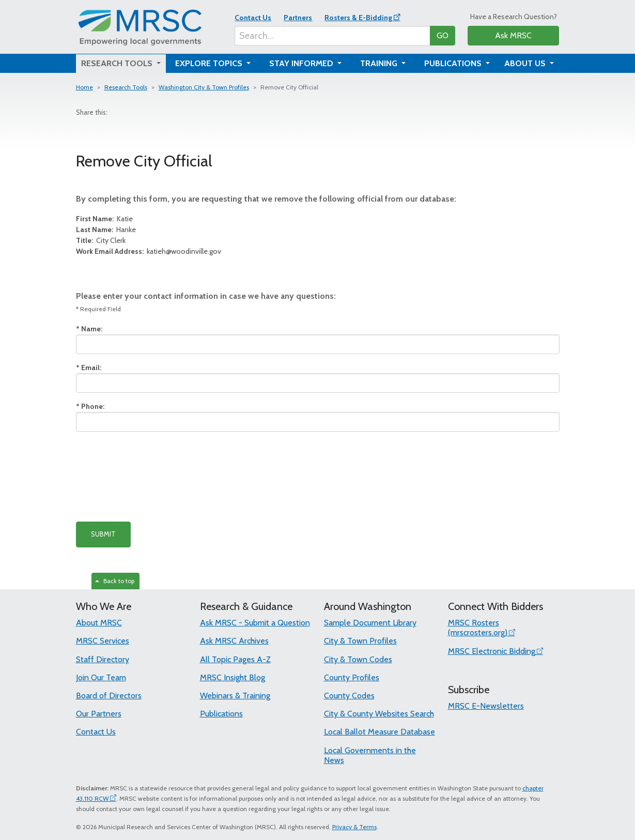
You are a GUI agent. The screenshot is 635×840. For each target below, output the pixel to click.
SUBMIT (103, 534)
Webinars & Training (235, 696)
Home (84, 87)
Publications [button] (454, 63)
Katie (104, 219)
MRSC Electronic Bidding (492, 651)
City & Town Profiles (360, 641)
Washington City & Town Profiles (204, 87)
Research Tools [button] (118, 63)
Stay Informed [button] (302, 63)
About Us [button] (526, 63)
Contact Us (253, 18)
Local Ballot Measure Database (380, 732)
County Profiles (352, 677)
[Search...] (332, 36)
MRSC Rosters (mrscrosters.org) (478, 628)
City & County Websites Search (379, 714)
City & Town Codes (358, 659)
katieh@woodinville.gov (149, 251)
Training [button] (380, 63)
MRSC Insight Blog (233, 677)
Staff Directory (103, 659)
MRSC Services (103, 641)
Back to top (115, 581)
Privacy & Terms (354, 827)
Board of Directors (109, 696)
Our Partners (99, 714)
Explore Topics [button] (210, 63)
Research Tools (126, 87)
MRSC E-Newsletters (486, 706)
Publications (221, 714)
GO (443, 35)
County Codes (349, 696)
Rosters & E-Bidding (358, 18)
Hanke (106, 230)
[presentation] (154, 477)
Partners (298, 18)
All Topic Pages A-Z (235, 659)
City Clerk (101, 240)
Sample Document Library (370, 623)
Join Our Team (101, 677)
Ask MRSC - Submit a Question (255, 623)
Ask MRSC (513, 35)
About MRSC (99, 623)
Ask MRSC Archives (234, 641)
